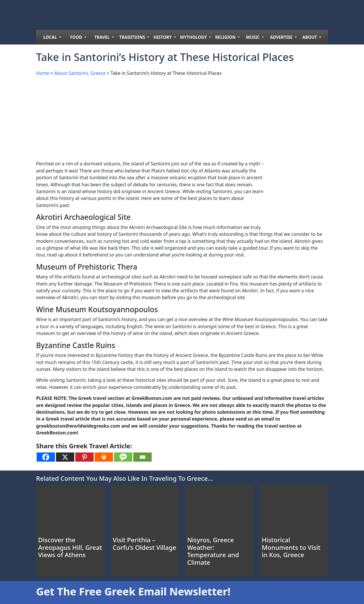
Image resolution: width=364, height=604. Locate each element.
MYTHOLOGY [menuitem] (194, 37)
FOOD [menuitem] (77, 37)
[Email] (143, 457)
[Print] (104, 457)
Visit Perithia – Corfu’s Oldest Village (144, 544)
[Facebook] (46, 457)
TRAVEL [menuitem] (103, 37)
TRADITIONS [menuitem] (133, 37)
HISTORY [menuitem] (163, 37)
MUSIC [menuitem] (254, 37)
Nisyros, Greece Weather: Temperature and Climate (213, 551)
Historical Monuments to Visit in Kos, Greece (291, 547)
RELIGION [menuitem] (226, 37)
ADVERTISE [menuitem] (282, 37)
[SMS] (123, 457)
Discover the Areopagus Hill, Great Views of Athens (70, 547)
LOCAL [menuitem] (51, 37)
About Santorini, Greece (80, 73)
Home (43, 73)
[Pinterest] (84, 457)
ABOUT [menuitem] (310, 37)
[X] (65, 457)
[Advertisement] (182, 117)
